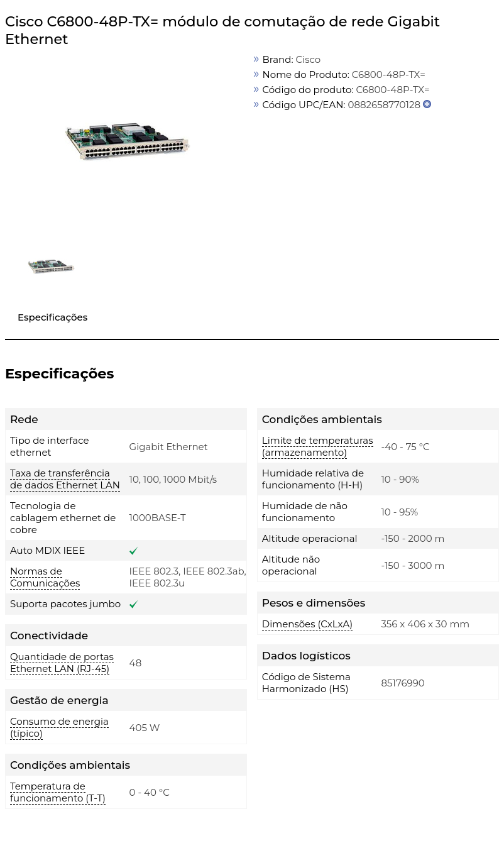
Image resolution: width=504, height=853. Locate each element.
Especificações (52, 317)
